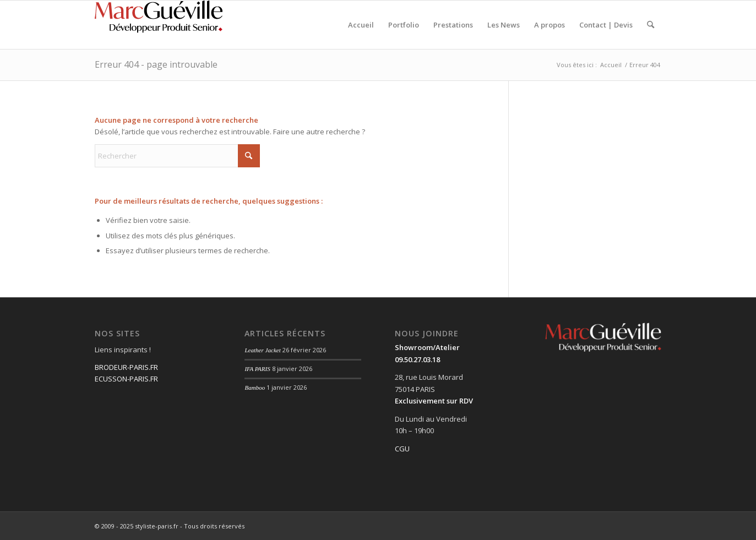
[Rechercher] (651, 25)
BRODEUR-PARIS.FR (126, 367)
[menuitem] (361, 25)
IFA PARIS (257, 369)
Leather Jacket (262, 350)
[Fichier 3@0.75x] (161, 25)
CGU (402, 449)
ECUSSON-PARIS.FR (126, 379)
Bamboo (255, 388)
